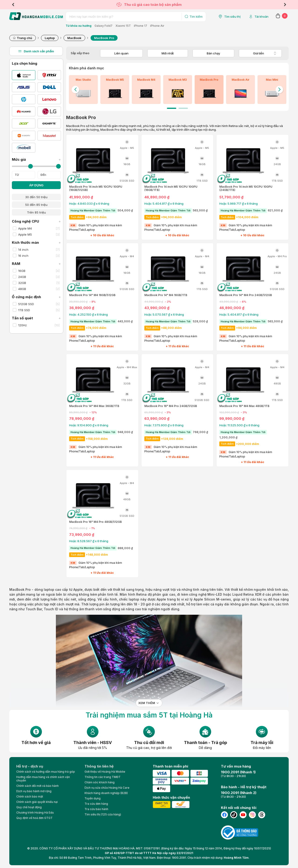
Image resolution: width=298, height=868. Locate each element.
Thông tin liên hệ (99, 766)
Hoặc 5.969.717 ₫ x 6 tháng (239, 204)
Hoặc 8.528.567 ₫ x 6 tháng (89, 541)
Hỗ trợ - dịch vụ (30, 766)
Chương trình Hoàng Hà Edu (35, 813)
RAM (36, 264)
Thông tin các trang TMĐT (103, 777)
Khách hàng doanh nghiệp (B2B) (106, 793)
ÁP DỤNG (36, 185)
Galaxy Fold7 (103, 26)
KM (73, 225)
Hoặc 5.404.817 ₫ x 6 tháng (164, 204)
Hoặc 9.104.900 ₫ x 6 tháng (89, 425)
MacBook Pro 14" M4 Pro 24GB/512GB (246, 295)
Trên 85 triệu (36, 212)
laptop (134, 599)
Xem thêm (147, 703)
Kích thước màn (36, 242)
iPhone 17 (141, 26)
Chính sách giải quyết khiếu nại (37, 802)
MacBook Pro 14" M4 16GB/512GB (92, 295)
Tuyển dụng (93, 798)
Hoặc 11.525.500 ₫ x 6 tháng (239, 425)
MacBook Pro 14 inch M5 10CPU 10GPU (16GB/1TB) (171, 188)
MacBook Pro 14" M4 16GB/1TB (166, 295)
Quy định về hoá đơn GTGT (34, 818)
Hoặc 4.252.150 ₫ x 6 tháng (88, 314)
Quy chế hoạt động (29, 807)
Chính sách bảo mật (30, 796)
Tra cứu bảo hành (96, 809)
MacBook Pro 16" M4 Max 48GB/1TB (244, 406)
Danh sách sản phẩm (36, 51)
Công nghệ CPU (36, 221)
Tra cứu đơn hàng (96, 804)
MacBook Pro (20, 589)
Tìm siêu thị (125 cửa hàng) (103, 814)
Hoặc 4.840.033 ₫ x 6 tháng (89, 204)
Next (285, 5)
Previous (13, 5)
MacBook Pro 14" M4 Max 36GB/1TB (94, 406)
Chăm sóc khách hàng (100, 782)
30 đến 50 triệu (36, 197)
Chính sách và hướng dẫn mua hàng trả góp (46, 772)
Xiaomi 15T (123, 26)
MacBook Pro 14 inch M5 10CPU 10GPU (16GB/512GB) (96, 188)
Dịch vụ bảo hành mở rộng (34, 791)
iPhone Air (157, 26)
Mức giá (36, 159)
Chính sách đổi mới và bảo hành (37, 786)
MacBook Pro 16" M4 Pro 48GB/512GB (95, 522)
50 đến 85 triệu (36, 205)
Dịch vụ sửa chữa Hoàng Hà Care (107, 788)
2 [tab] (183, 108)
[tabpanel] (83, 90)
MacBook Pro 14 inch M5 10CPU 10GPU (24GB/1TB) (246, 188)
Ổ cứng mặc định (36, 297)
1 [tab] (172, 108)
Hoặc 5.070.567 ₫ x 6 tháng (164, 314)
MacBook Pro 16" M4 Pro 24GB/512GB (171, 406)
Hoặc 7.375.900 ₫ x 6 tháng (164, 425)
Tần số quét (36, 318)
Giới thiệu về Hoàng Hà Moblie (105, 772)
